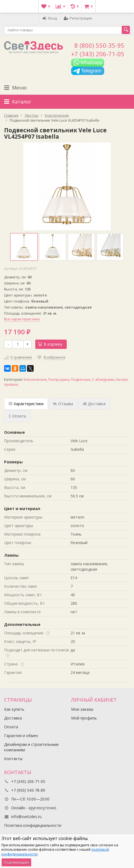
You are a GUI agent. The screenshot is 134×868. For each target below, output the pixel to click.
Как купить (14, 709)
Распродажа (59, 380)
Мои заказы (82, 709)
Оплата (11, 727)
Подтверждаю (16, 862)
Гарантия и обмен (21, 736)
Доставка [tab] (94, 404)
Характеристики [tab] (26, 404)
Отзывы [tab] (63, 404)
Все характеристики (22, 319)
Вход (50, 18)
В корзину (50, 344)
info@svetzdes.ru (26, 817)
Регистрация (78, 18)
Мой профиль (84, 718)
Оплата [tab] (17, 416)
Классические (35, 380)
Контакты (13, 759)
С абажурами (103, 380)
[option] (24, 247)
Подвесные (81, 380)
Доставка (13, 718)
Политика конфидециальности (33, 825)
